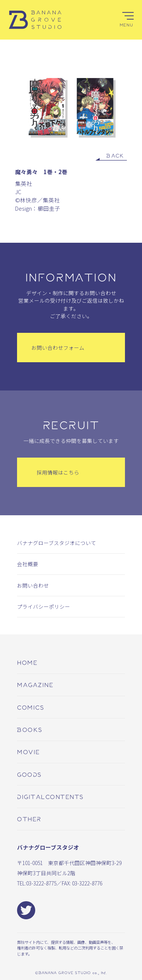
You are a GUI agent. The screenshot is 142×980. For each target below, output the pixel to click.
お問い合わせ (33, 585)
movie (29, 752)
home (27, 662)
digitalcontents (50, 796)
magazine (35, 684)
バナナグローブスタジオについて (57, 543)
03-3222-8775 (41, 883)
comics (30, 707)
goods (29, 774)
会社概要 (28, 564)
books (30, 729)
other (29, 819)
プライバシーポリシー (44, 606)
